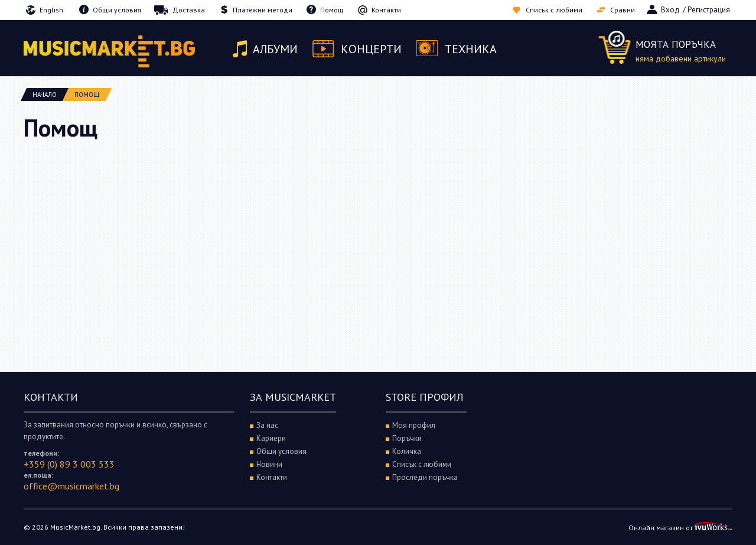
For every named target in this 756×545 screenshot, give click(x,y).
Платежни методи (263, 10)
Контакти (386, 10)
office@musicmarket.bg (71, 486)
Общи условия (117, 10)
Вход (670, 10)
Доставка (189, 10)
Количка (407, 451)
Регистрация (709, 10)
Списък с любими (554, 10)
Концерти (371, 49)
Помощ (332, 10)
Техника (471, 49)
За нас (267, 425)
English (51, 10)
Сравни (623, 10)
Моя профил (414, 425)
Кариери (271, 438)
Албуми (275, 49)
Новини (269, 464)
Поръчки (407, 438)
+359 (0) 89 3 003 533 (69, 464)
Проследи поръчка (425, 477)
